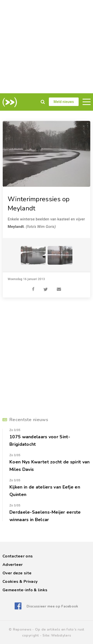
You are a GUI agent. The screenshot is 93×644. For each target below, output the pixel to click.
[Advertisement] (46, 47)
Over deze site (17, 573)
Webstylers (61, 635)
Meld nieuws (64, 102)
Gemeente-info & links (25, 590)
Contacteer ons (18, 556)
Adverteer (13, 565)
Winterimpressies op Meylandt (39, 204)
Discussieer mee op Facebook (52, 606)
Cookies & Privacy (20, 582)
